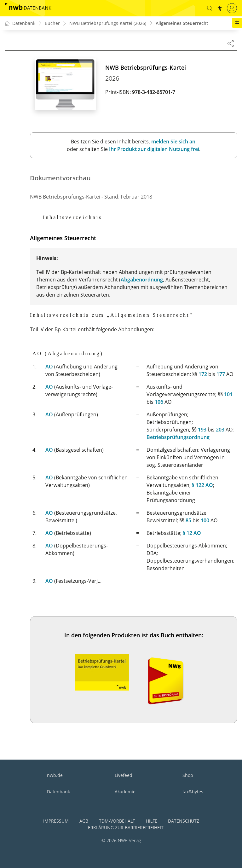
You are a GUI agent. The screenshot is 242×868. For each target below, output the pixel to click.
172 (203, 373)
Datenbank (58, 791)
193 (202, 429)
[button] (210, 8)
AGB (84, 820)
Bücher (52, 23)
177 (221, 373)
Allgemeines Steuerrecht (182, 23)
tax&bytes (193, 791)
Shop (188, 774)
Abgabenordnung (142, 279)
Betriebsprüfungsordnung (178, 436)
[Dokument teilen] (231, 43)
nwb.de (55, 774)
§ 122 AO (202, 484)
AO (49, 366)
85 (188, 519)
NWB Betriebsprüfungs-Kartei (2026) (108, 23)
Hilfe (152, 820)
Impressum (56, 820)
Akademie (125, 791)
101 (228, 393)
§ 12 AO (192, 532)
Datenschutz (184, 820)
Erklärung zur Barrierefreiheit (126, 827)
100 (205, 519)
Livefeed (124, 774)
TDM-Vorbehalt (117, 820)
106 (159, 401)
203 (220, 429)
